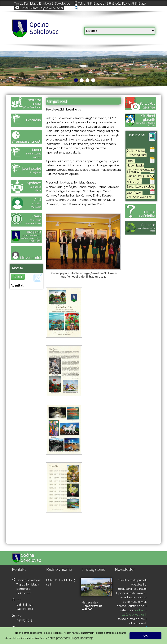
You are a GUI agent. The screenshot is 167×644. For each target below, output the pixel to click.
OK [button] (146, 636)
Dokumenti (136, 135)
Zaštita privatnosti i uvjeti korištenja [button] (70, 638)
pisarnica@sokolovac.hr (47, 8)
